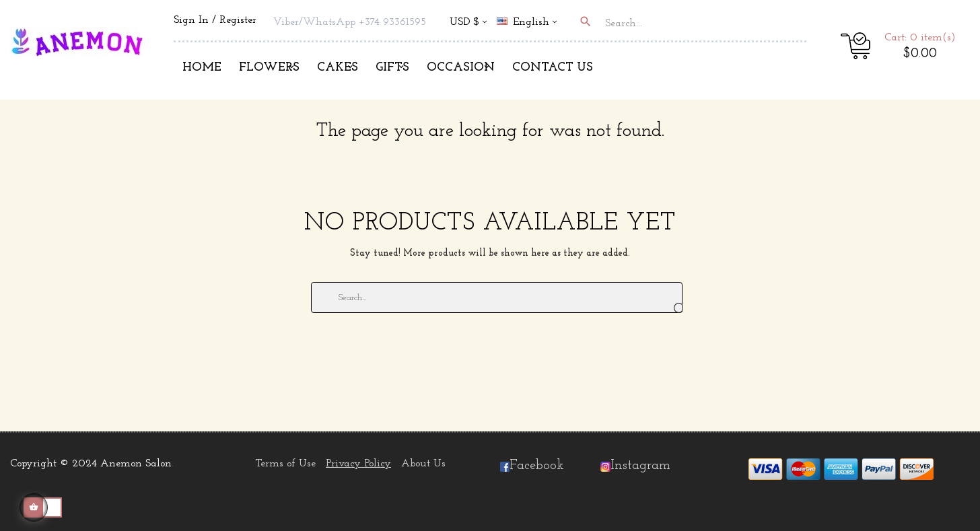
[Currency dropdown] (468, 23)
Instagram (640, 466)
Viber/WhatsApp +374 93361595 (350, 22)
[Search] (497, 297)
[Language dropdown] (532, 23)
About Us (423, 464)
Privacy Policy (358, 464)
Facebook (532, 466)
